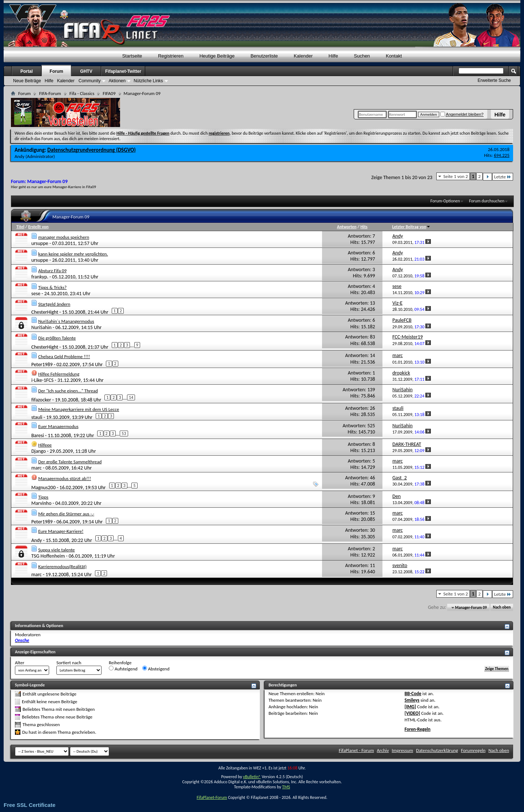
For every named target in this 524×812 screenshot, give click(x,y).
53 (124, 433)
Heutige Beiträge (217, 56)
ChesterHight (45, 312)
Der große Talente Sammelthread (70, 462)
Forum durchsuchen (487, 201)
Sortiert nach (69, 663)
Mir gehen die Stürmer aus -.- (66, 514)
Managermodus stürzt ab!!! (65, 478)
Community (90, 81)
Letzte (503, 177)
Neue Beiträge (27, 81)
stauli (37, 417)
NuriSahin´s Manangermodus (66, 321)
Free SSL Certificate (29, 805)
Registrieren (171, 56)
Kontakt (394, 56)
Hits (364, 227)
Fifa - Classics (82, 93)
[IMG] (410, 707)
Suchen (362, 56)
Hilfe (500, 115)
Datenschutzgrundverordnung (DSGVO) (92, 150)
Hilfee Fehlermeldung (59, 374)
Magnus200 (43, 488)
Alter (20, 663)
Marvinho (41, 503)
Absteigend (156, 669)
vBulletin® (252, 777)
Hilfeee (45, 445)
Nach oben (502, 608)
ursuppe (40, 243)
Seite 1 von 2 (456, 176)
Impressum (403, 750)
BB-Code (413, 694)
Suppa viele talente (57, 550)
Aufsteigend (123, 669)
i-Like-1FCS (42, 380)
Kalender (303, 56)
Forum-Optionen (445, 201)
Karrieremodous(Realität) (62, 567)
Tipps (43, 497)
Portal (27, 71)
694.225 (502, 155)
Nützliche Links (148, 81)
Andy (19, 156)
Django (39, 451)
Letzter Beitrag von (412, 227)
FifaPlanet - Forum (356, 750)
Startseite (132, 56)
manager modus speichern (64, 237)
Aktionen (117, 81)
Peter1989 (42, 365)
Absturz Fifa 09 (52, 271)
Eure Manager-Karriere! (61, 531)
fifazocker (41, 400)
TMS (286, 787)
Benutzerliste (264, 56)
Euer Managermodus (58, 426)
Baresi (38, 435)
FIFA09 (109, 93)
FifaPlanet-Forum (212, 797)
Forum (56, 71)
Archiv (383, 750)
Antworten (347, 227)
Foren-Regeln (418, 729)
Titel (20, 227)
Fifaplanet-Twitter (123, 71)
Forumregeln (473, 750)
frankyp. (40, 277)
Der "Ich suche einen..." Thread (68, 391)
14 (131, 397)
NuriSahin (41, 327)
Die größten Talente (57, 338)
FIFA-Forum (50, 93)
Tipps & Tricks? (52, 287)
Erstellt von (38, 227)
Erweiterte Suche (494, 80)
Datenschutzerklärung (437, 750)
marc (37, 468)
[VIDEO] (412, 713)
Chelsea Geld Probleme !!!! (64, 357)
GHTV (86, 71)
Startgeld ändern (54, 304)
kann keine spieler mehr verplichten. (73, 254)
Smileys (412, 700)
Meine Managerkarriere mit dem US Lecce (79, 409)
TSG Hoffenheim (48, 556)
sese (36, 294)
